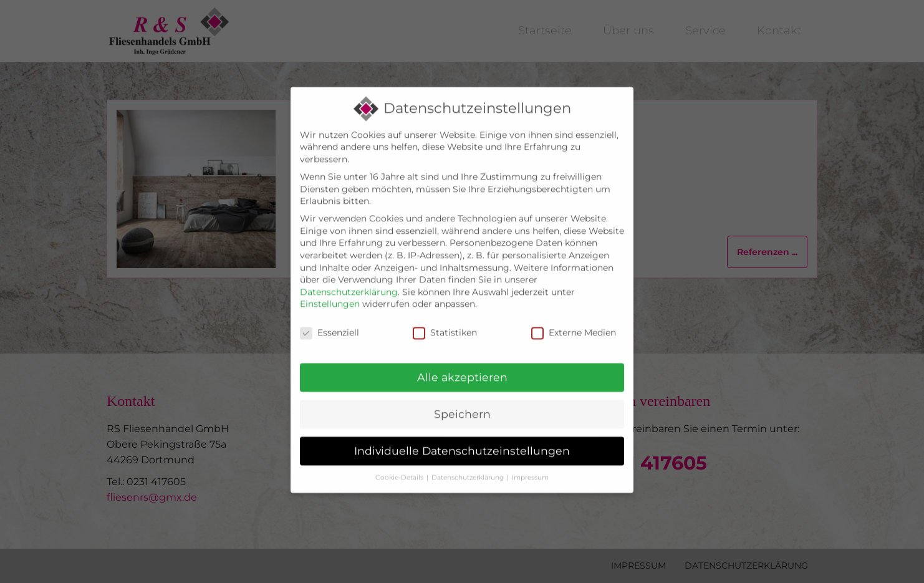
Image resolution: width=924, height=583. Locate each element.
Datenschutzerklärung (349, 269)
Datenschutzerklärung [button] (468, 455)
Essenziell (330, 310)
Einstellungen (330, 282)
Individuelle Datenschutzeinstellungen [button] (462, 428)
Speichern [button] (462, 391)
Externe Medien (574, 310)
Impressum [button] (530, 455)
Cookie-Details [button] (399, 455)
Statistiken (445, 310)
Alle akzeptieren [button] (462, 354)
